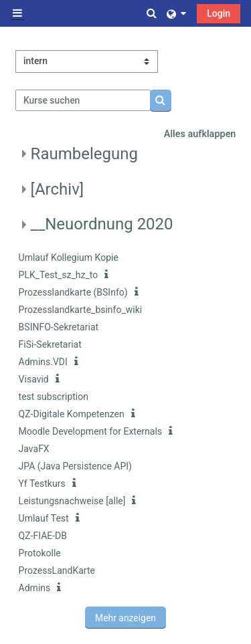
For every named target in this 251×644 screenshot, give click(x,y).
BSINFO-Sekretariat (59, 327)
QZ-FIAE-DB (43, 536)
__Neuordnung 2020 (102, 224)
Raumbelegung (84, 154)
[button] (153, 14)
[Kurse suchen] (83, 100)
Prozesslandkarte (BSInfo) (73, 292)
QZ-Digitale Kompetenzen (72, 414)
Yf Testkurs (42, 484)
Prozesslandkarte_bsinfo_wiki (81, 310)
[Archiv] (58, 189)
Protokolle (40, 553)
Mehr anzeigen (125, 618)
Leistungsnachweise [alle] (72, 501)
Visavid (34, 379)
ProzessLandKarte (57, 570)
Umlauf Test (44, 518)
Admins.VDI (43, 362)
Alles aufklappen (200, 134)
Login (219, 13)
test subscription (54, 397)
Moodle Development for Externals (90, 431)
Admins (35, 588)
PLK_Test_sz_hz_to (59, 275)
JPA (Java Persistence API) (75, 466)
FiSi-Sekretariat (50, 344)
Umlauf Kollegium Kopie (69, 257)
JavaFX (34, 449)
